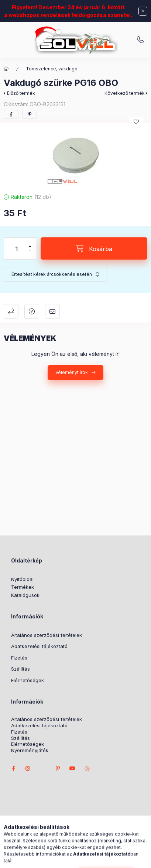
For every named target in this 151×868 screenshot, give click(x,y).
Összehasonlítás (11, 311)
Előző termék (21, 93)
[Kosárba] (94, 248)
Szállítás (20, 669)
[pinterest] (30, 114)
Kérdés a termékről (32, 311)
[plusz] (30, 243)
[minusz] (30, 254)
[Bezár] (143, 11)
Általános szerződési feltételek (47, 635)
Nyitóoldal (22, 579)
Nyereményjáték (30, 750)
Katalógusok (25, 595)
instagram (28, 768)
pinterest (58, 768)
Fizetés (19, 658)
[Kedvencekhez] (136, 122)
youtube (72, 768)
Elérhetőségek (28, 680)
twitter (43, 768)
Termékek (23, 587)
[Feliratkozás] (56, 274)
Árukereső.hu (108, 833)
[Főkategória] (6, 69)
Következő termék (125, 93)
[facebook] (11, 114)
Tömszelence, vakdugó (52, 69)
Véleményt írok (72, 372)
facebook (13, 768)
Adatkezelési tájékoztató (39, 646)
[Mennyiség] (17, 248)
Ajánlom (52, 311)
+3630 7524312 (140, 40)
